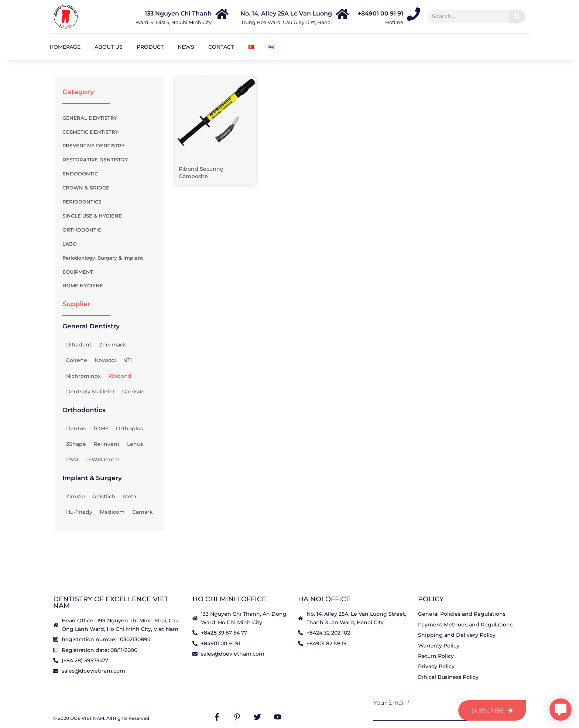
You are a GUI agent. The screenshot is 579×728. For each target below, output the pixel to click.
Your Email (390, 703)
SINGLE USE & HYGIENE (109, 216)
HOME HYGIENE (83, 286)
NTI (128, 360)
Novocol (105, 360)
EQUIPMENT (109, 272)
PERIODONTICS (109, 202)
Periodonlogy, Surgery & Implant (109, 258)
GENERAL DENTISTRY (90, 118)
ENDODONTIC (109, 174)
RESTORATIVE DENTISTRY (109, 160)
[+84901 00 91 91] (414, 14)
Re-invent (107, 444)
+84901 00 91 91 (381, 13)
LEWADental (102, 459)
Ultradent (79, 345)
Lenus (135, 444)
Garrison (133, 392)
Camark (143, 512)
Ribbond (120, 376)
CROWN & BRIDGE (109, 188)
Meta (130, 496)
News (186, 47)
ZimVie (76, 496)
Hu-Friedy (79, 512)
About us (109, 47)
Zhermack (113, 345)
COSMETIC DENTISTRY (109, 132)
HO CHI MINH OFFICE (229, 599)
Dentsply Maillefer (90, 392)
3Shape (76, 444)
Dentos (76, 428)
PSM (72, 459)
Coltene (77, 360)
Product (150, 47)
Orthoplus (129, 428)
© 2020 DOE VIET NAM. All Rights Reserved (101, 718)
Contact (221, 47)
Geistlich (104, 496)
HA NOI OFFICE (324, 599)
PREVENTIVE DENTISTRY (109, 146)
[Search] (517, 17)
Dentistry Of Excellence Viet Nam (111, 602)
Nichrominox (83, 376)
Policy (431, 599)
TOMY (101, 428)
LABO (109, 244)
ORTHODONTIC (109, 230)
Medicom (112, 512)
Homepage (65, 47)
